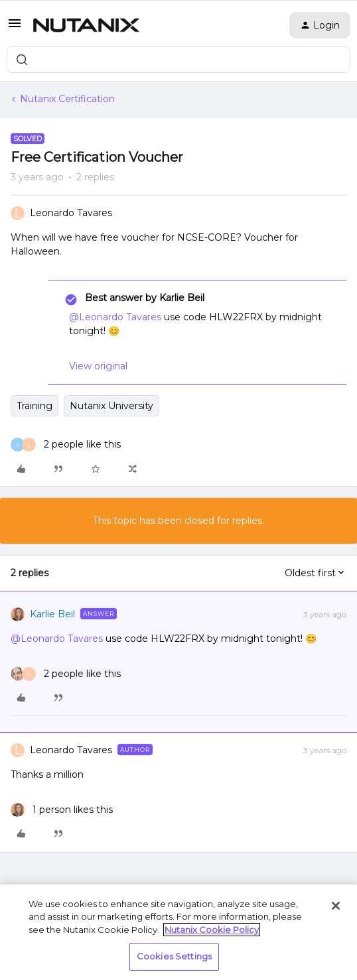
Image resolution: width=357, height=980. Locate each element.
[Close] (336, 906)
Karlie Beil (52, 614)
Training (35, 406)
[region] (178, 932)
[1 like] (62, 810)
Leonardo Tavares (71, 213)
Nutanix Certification (67, 99)
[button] (15, 28)
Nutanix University (111, 406)
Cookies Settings (174, 956)
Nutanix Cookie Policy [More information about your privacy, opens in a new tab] (212, 930)
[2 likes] (66, 445)
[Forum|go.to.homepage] (86, 25)
